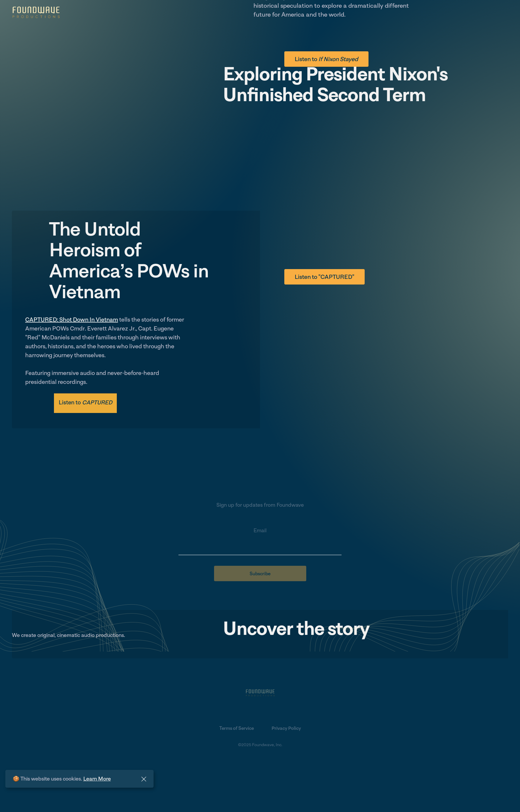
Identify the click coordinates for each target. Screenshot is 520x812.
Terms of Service (237, 729)
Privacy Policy (286, 729)
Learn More (97, 779)
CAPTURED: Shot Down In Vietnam (72, 320)
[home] (36, 12)
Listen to (326, 59)
